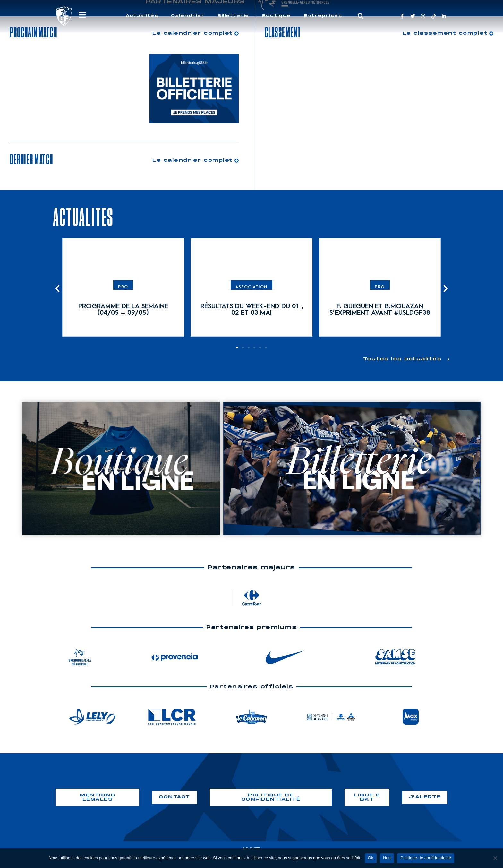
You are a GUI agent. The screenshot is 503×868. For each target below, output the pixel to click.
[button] (361, 16)
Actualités (142, 16)
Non (387, 858)
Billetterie (233, 16)
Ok (371, 858)
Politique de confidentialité (426, 858)
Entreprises (323, 16)
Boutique (277, 16)
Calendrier (188, 16)
